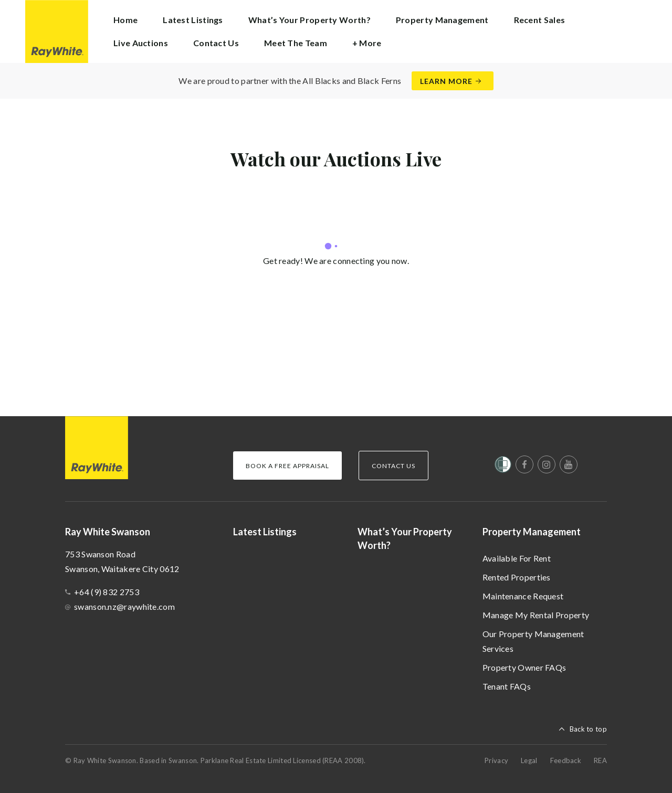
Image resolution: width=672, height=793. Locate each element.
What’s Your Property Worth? (309, 20)
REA (600, 760)
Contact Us (216, 43)
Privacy (496, 760)
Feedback (566, 760)
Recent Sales (540, 20)
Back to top (588, 729)
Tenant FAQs (507, 686)
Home (125, 20)
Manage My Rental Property (536, 615)
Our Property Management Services (533, 641)
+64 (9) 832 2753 (107, 592)
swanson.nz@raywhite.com (124, 606)
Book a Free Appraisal (287, 466)
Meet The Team (296, 43)
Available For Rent (517, 558)
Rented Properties (517, 577)
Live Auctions (141, 43)
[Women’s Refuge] (503, 467)
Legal (529, 760)
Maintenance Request (523, 596)
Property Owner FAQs (524, 667)
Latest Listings (193, 20)
